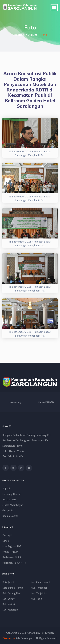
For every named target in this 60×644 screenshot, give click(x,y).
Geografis (8, 510)
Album (33, 35)
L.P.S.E (6, 541)
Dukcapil (7, 535)
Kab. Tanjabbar (39, 588)
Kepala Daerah (10, 516)
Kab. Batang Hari (11, 593)
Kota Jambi (8, 582)
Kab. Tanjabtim (39, 593)
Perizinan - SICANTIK (14, 563)
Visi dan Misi (9, 499)
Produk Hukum (10, 552)
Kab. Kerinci (9, 604)
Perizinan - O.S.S (12, 557)
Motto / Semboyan (13, 505)
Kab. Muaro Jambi (40, 582)
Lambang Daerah (12, 494)
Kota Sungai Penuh (13, 588)
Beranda (19, 35)
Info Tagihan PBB (12, 546)
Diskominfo (9, 638)
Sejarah (6, 489)
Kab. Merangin (10, 610)
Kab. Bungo (9, 599)
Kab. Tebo (36, 599)
